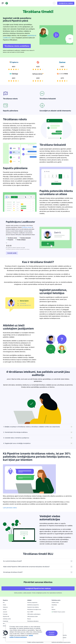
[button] (6, 633)
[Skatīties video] (56, 35)
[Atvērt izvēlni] (4, 3)
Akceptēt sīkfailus (52, 633)
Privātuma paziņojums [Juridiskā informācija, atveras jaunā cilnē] (20, 637)
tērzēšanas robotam (27, 227)
